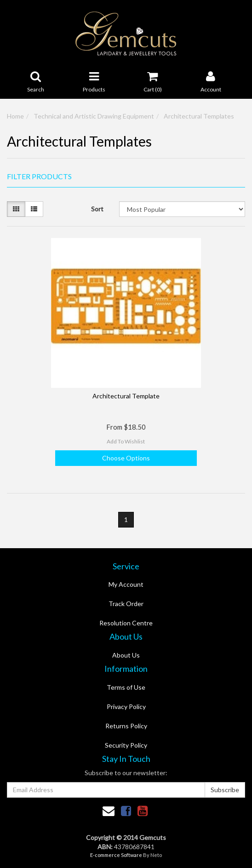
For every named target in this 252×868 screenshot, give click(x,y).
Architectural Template (126, 396)
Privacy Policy (126, 706)
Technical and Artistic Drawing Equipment (94, 116)
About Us (126, 655)
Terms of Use (126, 687)
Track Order (126, 604)
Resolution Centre (126, 623)
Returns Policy (126, 726)
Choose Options (126, 458)
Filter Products (39, 176)
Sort (97, 209)
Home (15, 116)
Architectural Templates (199, 116)
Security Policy (126, 745)
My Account (126, 584)
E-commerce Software (116, 855)
